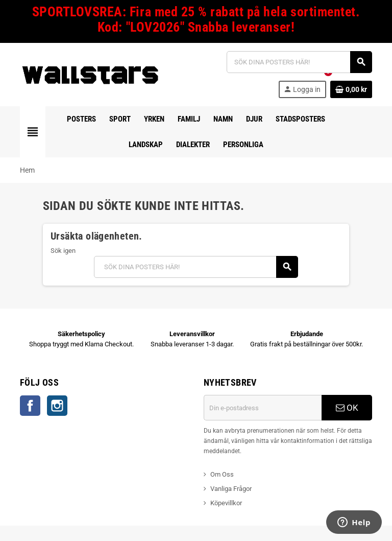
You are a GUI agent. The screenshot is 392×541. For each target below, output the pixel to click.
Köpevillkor (226, 503)
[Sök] (299, 62)
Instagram (57, 406)
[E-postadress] (263, 408)
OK (347, 408)
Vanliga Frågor (231, 489)
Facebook (30, 406)
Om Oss (222, 474)
